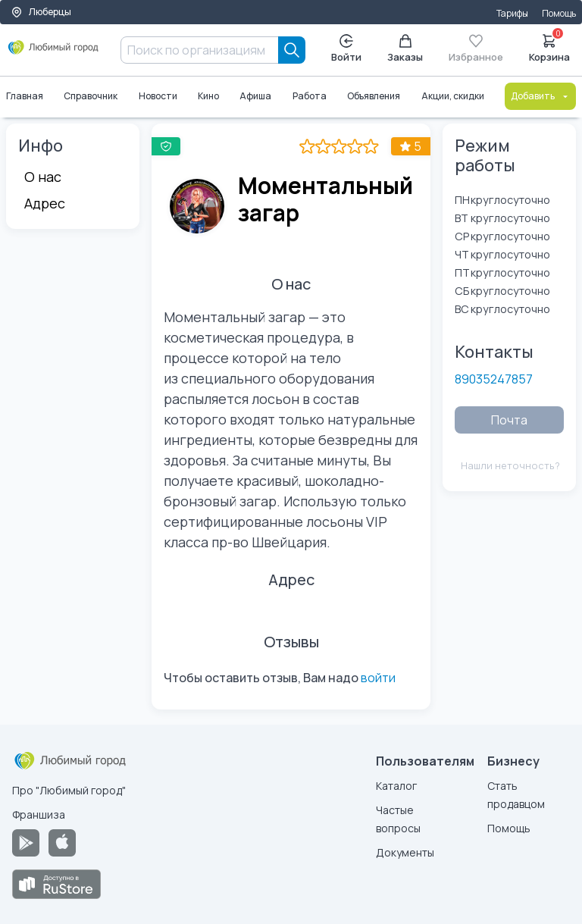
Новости (158, 96)
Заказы (405, 49)
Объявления (374, 96)
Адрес (45, 203)
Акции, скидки (453, 96)
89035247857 (494, 379)
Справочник (91, 96)
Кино (208, 96)
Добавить (540, 96)
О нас (43, 177)
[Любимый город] (53, 53)
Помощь (559, 13)
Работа (310, 96)
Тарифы (512, 13)
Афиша (256, 96)
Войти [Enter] (346, 49)
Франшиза (39, 814)
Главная (25, 96)
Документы (405, 852)
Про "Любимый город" (69, 790)
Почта (509, 420)
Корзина (549, 47)
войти (378, 678)
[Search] (292, 50)
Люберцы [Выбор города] (41, 12)
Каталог (396, 786)
